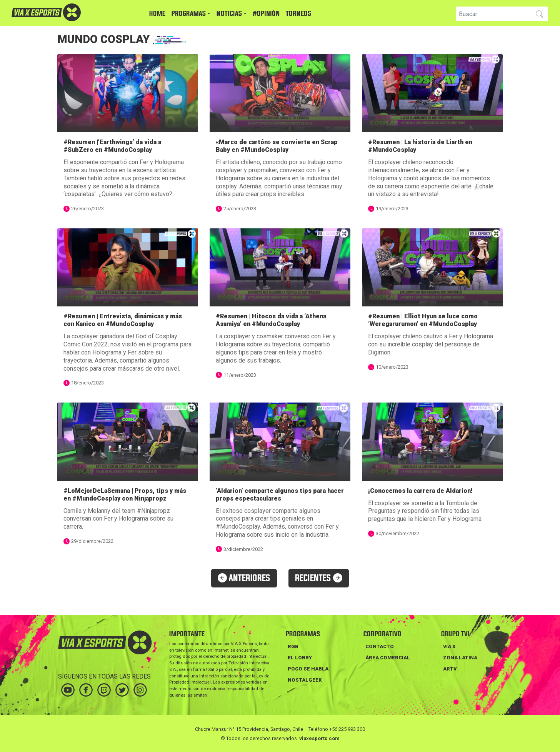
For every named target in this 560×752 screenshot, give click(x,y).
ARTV (450, 669)
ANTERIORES (244, 578)
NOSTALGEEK (305, 680)
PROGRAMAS (189, 14)
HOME (157, 14)
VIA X (449, 646)
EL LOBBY (300, 658)
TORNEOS (298, 14)
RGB (293, 646)
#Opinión (266, 14)
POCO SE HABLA (308, 669)
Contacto (380, 646)
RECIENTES (319, 578)
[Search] (492, 14)
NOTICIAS (229, 14)
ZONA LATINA (460, 658)
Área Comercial (388, 658)
